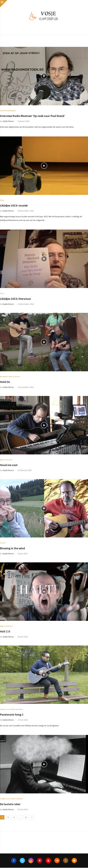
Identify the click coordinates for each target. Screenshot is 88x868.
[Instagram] (31, 861)
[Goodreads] (66, 861)
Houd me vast (9, 465)
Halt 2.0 (5, 632)
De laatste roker (10, 804)
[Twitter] (22, 861)
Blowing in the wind (12, 548)
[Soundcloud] (57, 861)
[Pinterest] (40, 861)
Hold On (5, 382)
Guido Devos (8, 121)
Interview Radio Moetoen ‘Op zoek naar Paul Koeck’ (33, 116)
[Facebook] (14, 861)
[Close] (4, 4)
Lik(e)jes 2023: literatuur (16, 299)
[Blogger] (74, 861)
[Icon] (44, 76)
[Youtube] (48, 861)
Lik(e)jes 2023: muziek (14, 205)
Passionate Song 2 (12, 715)
